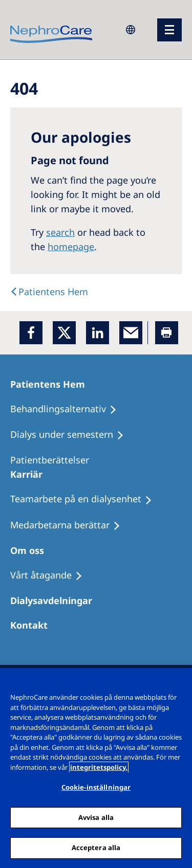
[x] (64, 333)
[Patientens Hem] (52, 384)
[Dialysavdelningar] (56, 600)
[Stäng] (180, 682)
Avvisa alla (96, 817)
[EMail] (131, 333)
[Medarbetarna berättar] (70, 525)
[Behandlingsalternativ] (68, 409)
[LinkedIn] (98, 333)
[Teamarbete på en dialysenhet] (86, 499)
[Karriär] (31, 474)
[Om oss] (32, 550)
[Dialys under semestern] (72, 435)
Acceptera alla (96, 848)
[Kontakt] (34, 625)
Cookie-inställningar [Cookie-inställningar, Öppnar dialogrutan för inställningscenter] (96, 787)
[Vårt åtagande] (51, 575)
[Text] (49, 292)
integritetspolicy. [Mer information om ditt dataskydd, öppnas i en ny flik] (99, 767)
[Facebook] (31, 333)
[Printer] (167, 333)
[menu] (169, 30)
